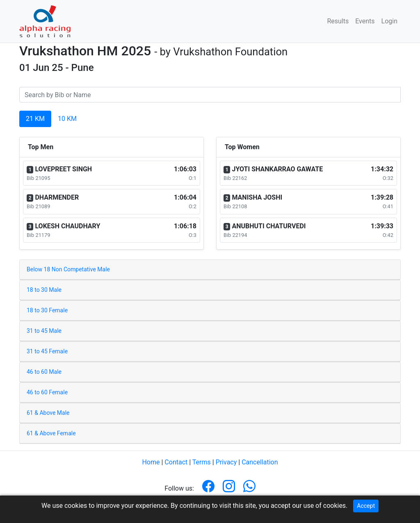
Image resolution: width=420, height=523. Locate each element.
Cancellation (260, 462)
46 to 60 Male (44, 372)
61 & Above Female (51, 433)
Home (151, 462)
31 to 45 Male (44, 331)
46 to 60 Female (47, 392)
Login (389, 21)
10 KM (67, 119)
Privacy (226, 462)
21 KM (35, 119)
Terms (202, 462)
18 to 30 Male (44, 290)
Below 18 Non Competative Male (68, 269)
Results (338, 21)
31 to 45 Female (47, 351)
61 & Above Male (48, 413)
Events (365, 21)
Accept (366, 506)
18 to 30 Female (47, 310)
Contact (176, 462)
